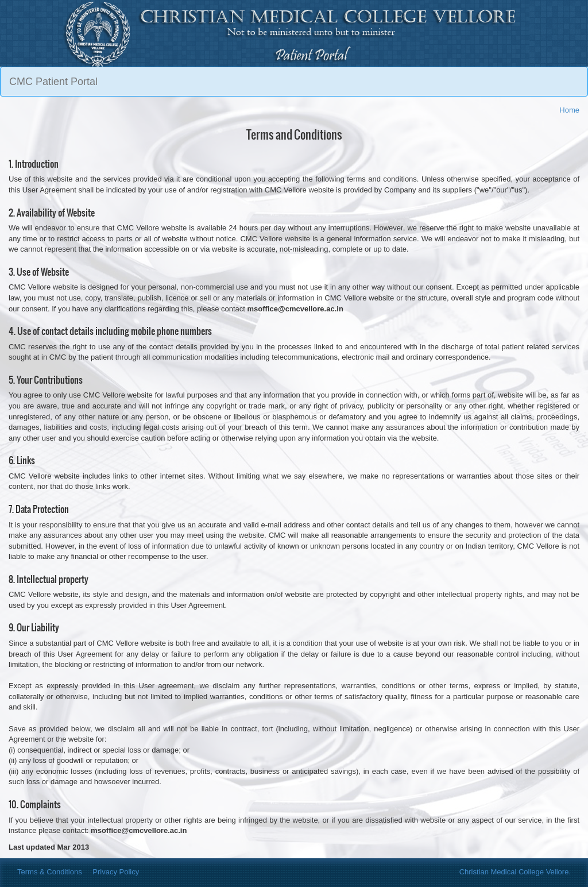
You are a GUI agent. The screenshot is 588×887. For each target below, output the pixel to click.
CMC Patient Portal (53, 82)
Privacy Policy (116, 872)
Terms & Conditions (50, 872)
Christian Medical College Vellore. (515, 872)
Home (569, 110)
